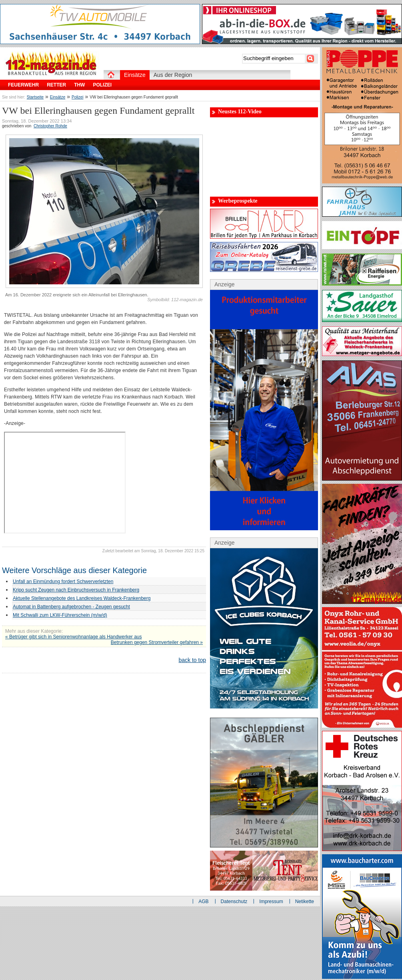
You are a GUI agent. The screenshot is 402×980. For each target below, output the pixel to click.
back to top (193, 660)
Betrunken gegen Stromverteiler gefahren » (157, 642)
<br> (65, 483)
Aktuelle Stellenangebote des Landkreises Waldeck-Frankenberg (82, 598)
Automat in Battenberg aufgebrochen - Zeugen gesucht (71, 607)
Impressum (271, 902)
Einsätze (58, 97)
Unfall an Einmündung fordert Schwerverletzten (63, 582)
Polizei (77, 97)
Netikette (305, 902)
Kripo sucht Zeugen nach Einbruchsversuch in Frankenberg (76, 590)
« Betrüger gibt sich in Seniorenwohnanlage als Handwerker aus (74, 637)
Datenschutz (234, 902)
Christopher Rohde (50, 126)
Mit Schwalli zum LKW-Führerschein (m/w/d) (60, 615)
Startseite (35, 97)
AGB (203, 902)
